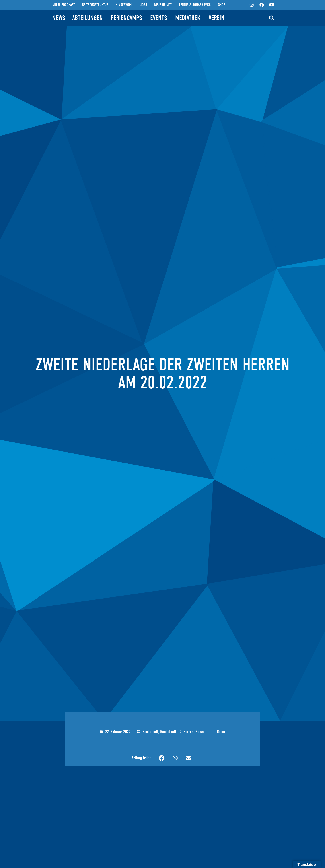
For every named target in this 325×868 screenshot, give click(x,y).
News (200, 732)
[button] (272, 18)
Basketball (150, 732)
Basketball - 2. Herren (177, 732)
